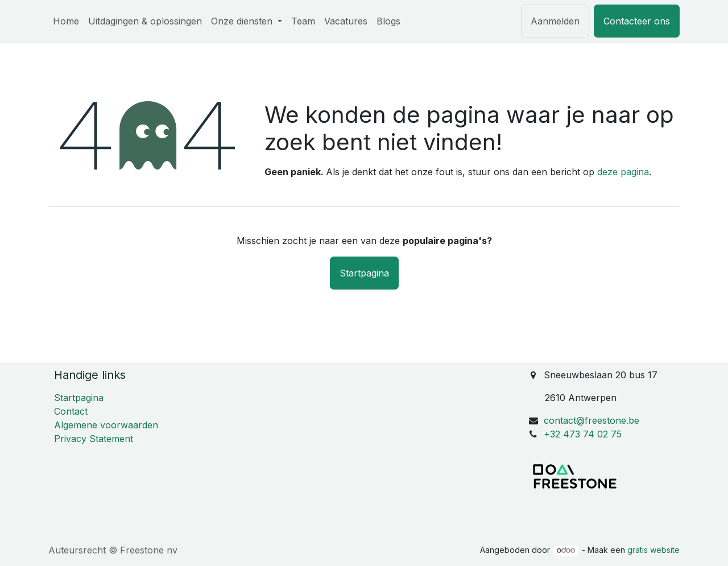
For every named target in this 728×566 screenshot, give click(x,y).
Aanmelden (555, 21)
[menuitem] (66, 21)
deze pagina (623, 172)
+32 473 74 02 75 (583, 434)
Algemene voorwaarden (106, 425)
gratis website (653, 550)
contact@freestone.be (591, 420)
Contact (71, 411)
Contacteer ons (637, 21)
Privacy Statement (94, 439)
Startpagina (364, 273)
